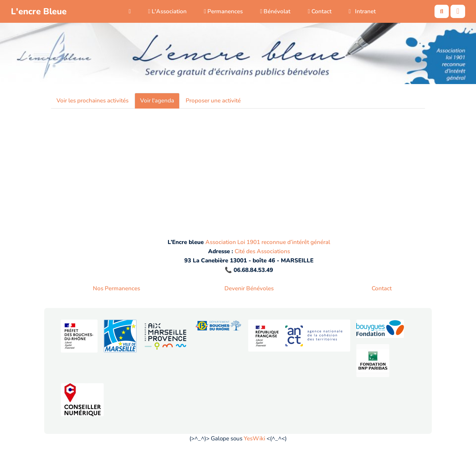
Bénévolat (275, 11)
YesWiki (254, 438)
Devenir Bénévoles (249, 288)
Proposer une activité (213, 101)
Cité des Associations (262, 251)
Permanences (223, 11)
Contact (319, 11)
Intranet (362, 11)
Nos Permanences (116, 288)
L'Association (167, 11)
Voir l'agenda (157, 101)
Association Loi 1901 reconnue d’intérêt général (268, 242)
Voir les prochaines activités (92, 101)
